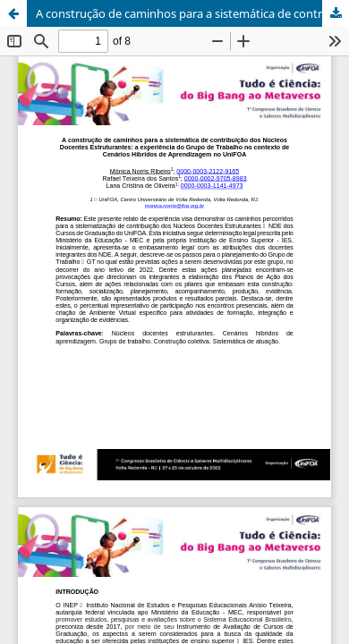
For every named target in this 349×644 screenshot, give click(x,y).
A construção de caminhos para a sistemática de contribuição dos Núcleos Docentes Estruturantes (192, 13)
